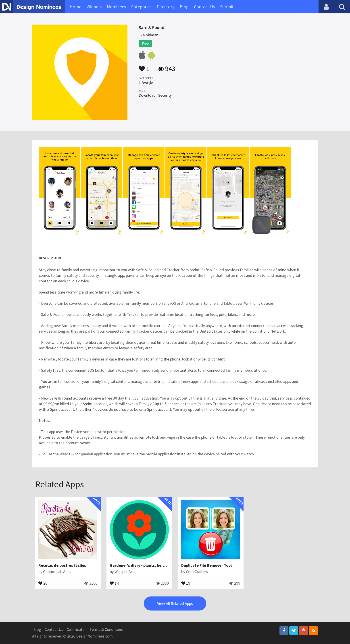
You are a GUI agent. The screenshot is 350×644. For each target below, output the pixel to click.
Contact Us (204, 7)
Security (165, 95)
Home (75, 7)
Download (147, 95)
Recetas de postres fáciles (62, 565)
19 (186, 583)
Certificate (75, 629)
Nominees (116, 7)
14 (114, 583)
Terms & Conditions (106, 629)
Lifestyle (146, 83)
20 (43, 583)
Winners (94, 7)
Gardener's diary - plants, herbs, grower (146, 565)
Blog (184, 7)
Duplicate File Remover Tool (206, 565)
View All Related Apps (175, 603)
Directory (166, 7)
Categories (141, 7)
